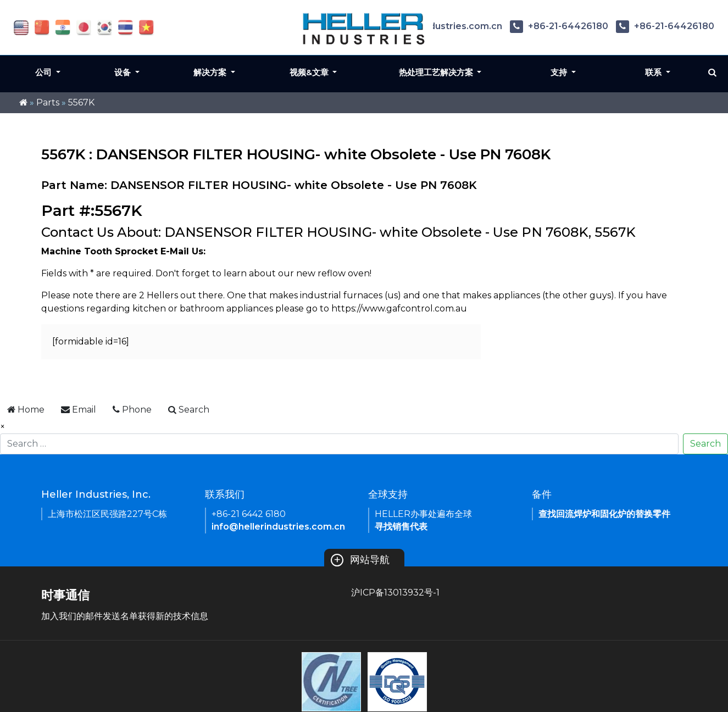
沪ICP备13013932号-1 (395, 593)
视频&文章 (310, 72)
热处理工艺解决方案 (437, 72)
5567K (81, 102)
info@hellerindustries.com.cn (278, 527)
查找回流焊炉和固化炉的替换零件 (604, 514)
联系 (654, 72)
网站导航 (360, 560)
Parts (48, 102)
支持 (560, 72)
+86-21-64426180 (559, 26)
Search (705, 444)
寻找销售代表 (401, 527)
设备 (124, 72)
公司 (45, 72)
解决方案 (211, 72)
